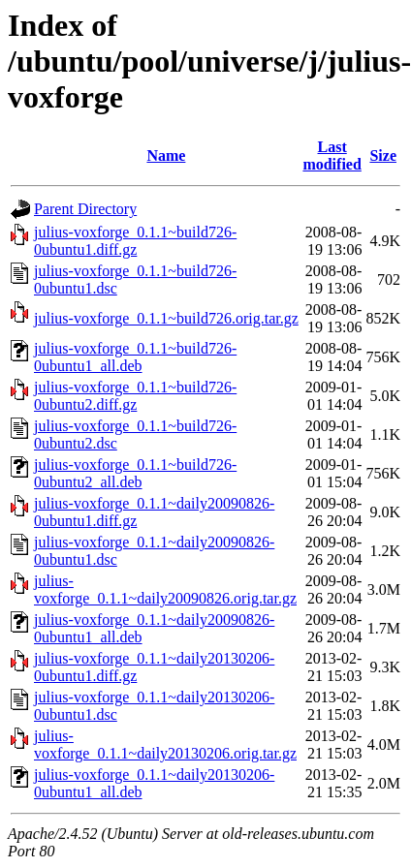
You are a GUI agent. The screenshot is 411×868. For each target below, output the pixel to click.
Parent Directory (85, 209)
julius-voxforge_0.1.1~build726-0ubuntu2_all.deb (135, 473)
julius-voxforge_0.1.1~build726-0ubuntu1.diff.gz (135, 241)
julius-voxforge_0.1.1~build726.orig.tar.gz (166, 318)
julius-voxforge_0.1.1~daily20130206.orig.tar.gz (165, 744)
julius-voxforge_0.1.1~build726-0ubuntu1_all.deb (135, 357)
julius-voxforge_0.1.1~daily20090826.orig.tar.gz (165, 589)
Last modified (332, 155)
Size (383, 155)
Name (166, 155)
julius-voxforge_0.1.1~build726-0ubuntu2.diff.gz (135, 396)
